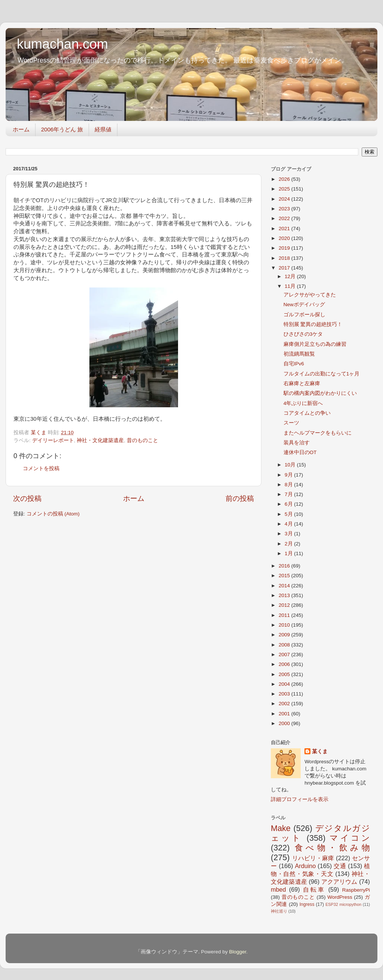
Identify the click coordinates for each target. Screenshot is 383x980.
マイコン (350, 838)
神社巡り (279, 911)
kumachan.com (62, 44)
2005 (285, 674)
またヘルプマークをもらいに (318, 433)
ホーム (21, 129)
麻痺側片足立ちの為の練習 (315, 344)
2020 (285, 238)
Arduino (305, 866)
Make (281, 828)
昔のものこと (143, 440)
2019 (285, 248)
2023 (285, 209)
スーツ (291, 423)
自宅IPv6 (294, 364)
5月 (289, 514)
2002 (285, 704)
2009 (285, 635)
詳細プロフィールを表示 (300, 799)
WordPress (340, 897)
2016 (285, 566)
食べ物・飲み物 (332, 848)
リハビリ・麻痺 (313, 858)
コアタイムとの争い (307, 413)
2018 (285, 258)
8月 (289, 485)
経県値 (103, 129)
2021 (285, 229)
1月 (289, 553)
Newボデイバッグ (304, 305)
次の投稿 (27, 498)
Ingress (307, 904)
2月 (289, 544)
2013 (285, 595)
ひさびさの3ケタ (303, 334)
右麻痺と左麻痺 (302, 384)
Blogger (238, 952)
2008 (285, 645)
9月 (289, 475)
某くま (320, 751)
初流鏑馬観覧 (299, 354)
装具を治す (297, 443)
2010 (285, 625)
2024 (285, 199)
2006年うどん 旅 (62, 129)
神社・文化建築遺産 (100, 440)
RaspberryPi (356, 890)
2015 (285, 576)
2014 (285, 586)
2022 (285, 218)
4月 (289, 524)
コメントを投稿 (41, 468)
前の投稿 (240, 498)
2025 (285, 189)
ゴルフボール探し (304, 315)
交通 (340, 866)
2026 (285, 179)
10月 (291, 465)
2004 (285, 684)
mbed (278, 889)
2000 (285, 723)
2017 (285, 268)
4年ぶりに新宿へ (303, 403)
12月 (291, 276)
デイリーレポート (53, 440)
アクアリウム (339, 882)
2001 (285, 714)
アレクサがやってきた (310, 295)
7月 (289, 494)
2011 (285, 615)
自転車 (314, 889)
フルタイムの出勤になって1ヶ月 (322, 374)
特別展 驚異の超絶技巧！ (313, 324)
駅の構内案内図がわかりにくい (320, 393)
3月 (289, 534)
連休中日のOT (300, 452)
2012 (285, 605)
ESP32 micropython (343, 904)
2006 (285, 664)
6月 (289, 504)
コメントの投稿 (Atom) (53, 514)
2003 (285, 694)
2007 (285, 655)
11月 (291, 286)
